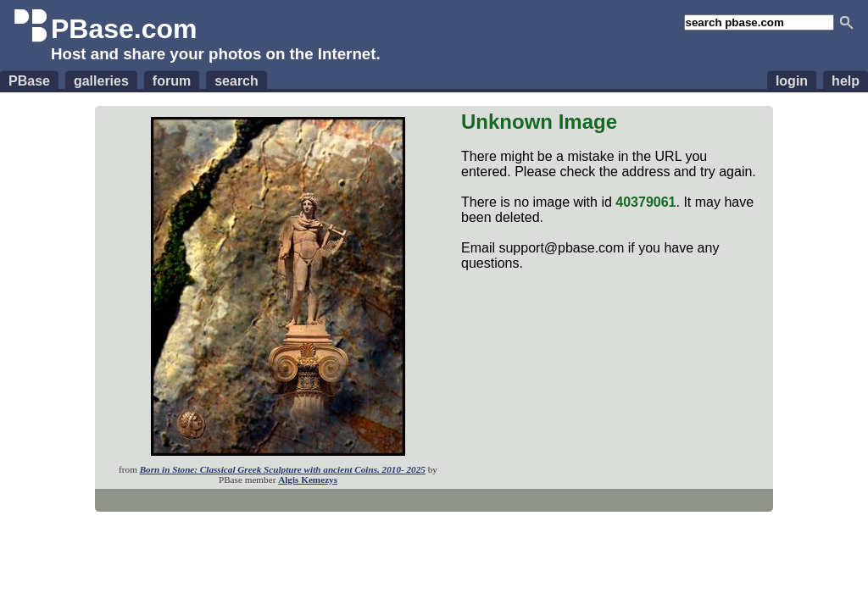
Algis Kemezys (308, 480)
